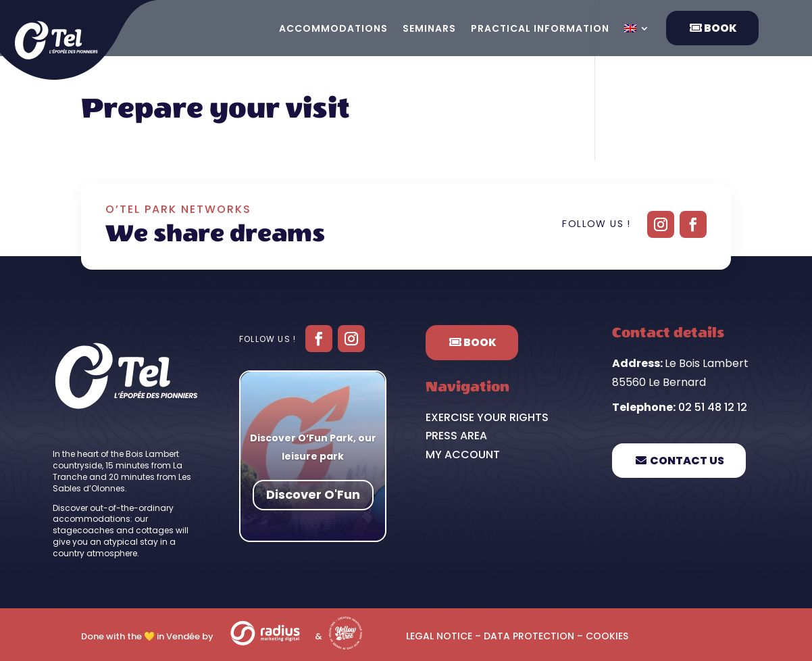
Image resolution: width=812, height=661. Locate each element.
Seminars (429, 29)
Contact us (687, 461)
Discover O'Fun (313, 496)
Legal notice (439, 636)
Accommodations (333, 29)
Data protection (529, 636)
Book (720, 28)
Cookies (607, 636)
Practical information (540, 29)
